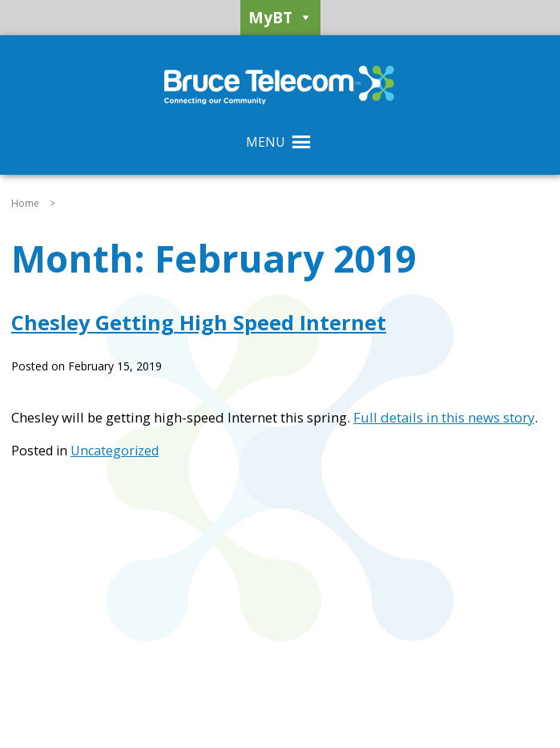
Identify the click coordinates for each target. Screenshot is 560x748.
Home (25, 203)
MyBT (280, 18)
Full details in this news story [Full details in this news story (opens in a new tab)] (444, 417)
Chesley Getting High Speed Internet (199, 322)
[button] (265, 142)
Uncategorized (115, 451)
